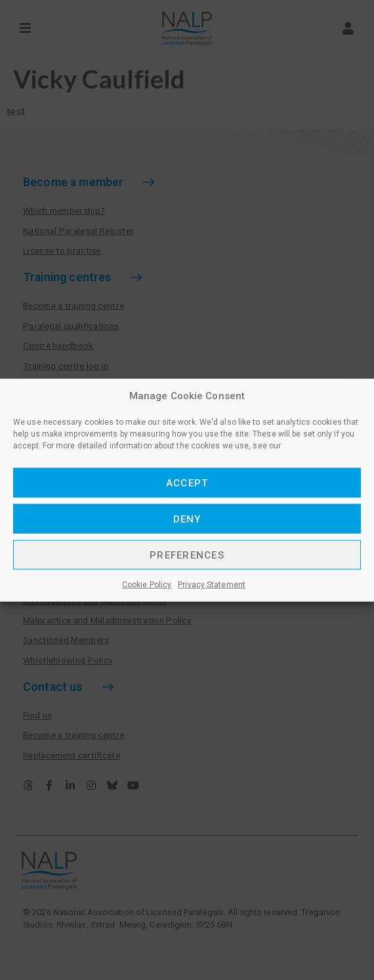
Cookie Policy (147, 585)
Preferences (187, 555)
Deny (187, 519)
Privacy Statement (212, 585)
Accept (187, 482)
